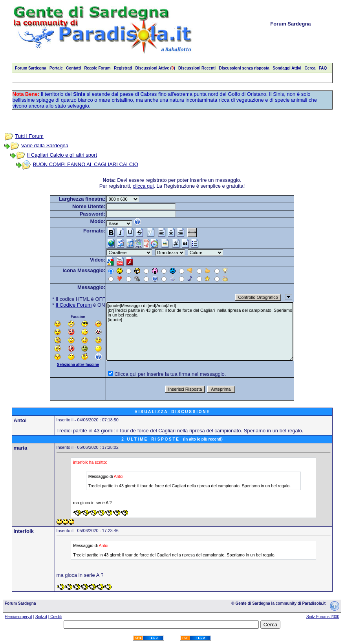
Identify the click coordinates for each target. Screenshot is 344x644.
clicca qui (143, 186)
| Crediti (55, 617)
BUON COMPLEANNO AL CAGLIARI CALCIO (86, 164)
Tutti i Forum (29, 136)
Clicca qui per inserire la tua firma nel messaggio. (170, 374)
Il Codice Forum (74, 305)
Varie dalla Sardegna (45, 145)
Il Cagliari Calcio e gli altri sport (62, 155)
